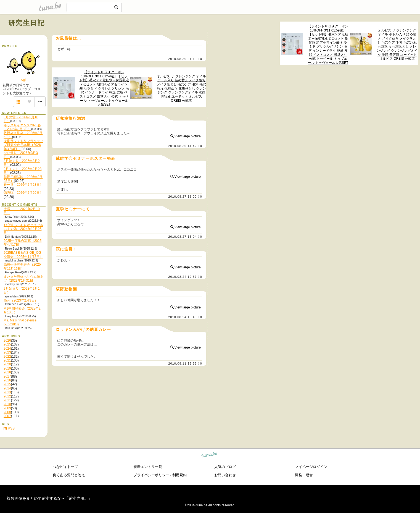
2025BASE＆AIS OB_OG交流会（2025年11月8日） (23, 255)
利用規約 (179, 475)
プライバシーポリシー (151, 475)
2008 (7, 412)
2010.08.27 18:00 (182, 197)
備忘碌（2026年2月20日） (23, 193)
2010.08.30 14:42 (182, 146)
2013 (7, 392)
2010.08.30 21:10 (182, 59)
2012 (7, 396)
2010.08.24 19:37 (182, 277)
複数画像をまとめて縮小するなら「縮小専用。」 (49, 498)
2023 (7, 352)
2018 (7, 372)
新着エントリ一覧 (148, 467)
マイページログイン (311, 467)
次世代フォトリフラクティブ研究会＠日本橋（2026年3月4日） (23, 145)
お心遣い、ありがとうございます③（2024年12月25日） (23, 229)
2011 (7, 400)
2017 (7, 376)
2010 (7, 404)
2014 (7, 388)
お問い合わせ (225, 475)
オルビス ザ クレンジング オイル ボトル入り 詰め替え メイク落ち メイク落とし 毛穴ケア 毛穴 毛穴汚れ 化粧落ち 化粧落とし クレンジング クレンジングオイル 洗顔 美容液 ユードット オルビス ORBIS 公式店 (397, 45)
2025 (7, 344)
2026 (7, 341)
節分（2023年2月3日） (21, 300)
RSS (9, 428)
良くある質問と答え (69, 475)
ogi (23, 80)
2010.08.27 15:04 (182, 237)
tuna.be (209, 456)
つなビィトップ (65, 467)
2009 (7, 408)
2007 (7, 416)
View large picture (186, 136)
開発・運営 (304, 475)
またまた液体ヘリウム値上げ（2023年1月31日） (23, 279)
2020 (7, 364)
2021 (7, 360)
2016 (7, 380)
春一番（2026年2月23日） (23, 185)
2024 (7, 349)
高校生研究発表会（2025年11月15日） (22, 266)
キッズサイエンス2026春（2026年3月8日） (22, 127)
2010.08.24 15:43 (182, 317)
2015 (7, 384)
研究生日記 (27, 23)
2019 (7, 368)
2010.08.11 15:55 (182, 363)
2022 (7, 357)
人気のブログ (225, 467)
